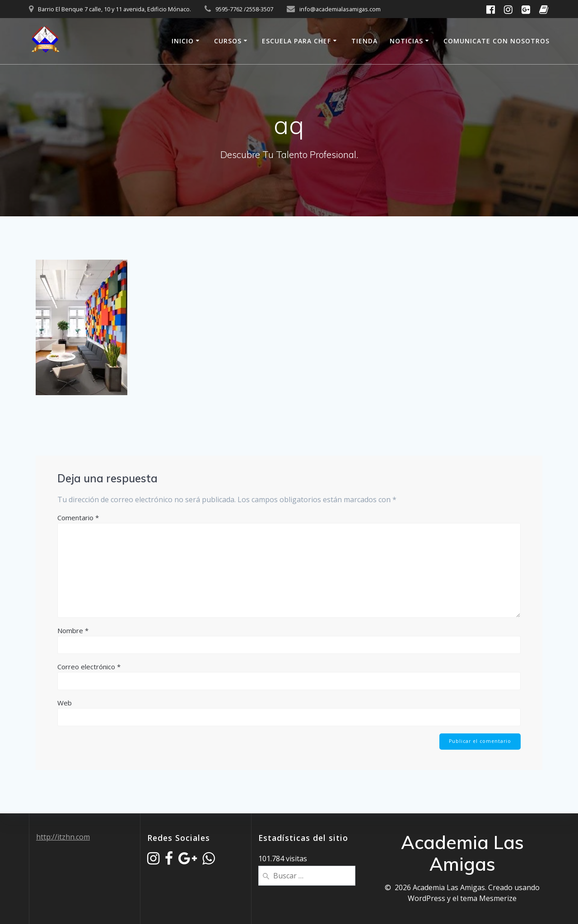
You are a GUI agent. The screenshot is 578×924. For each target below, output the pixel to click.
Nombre (73, 630)
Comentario (78, 518)
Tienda (364, 41)
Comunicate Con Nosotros (496, 41)
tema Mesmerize (488, 898)
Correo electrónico (89, 667)
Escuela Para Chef (296, 41)
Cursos (228, 41)
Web (65, 703)
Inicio (183, 41)
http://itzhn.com (63, 837)
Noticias (406, 41)
